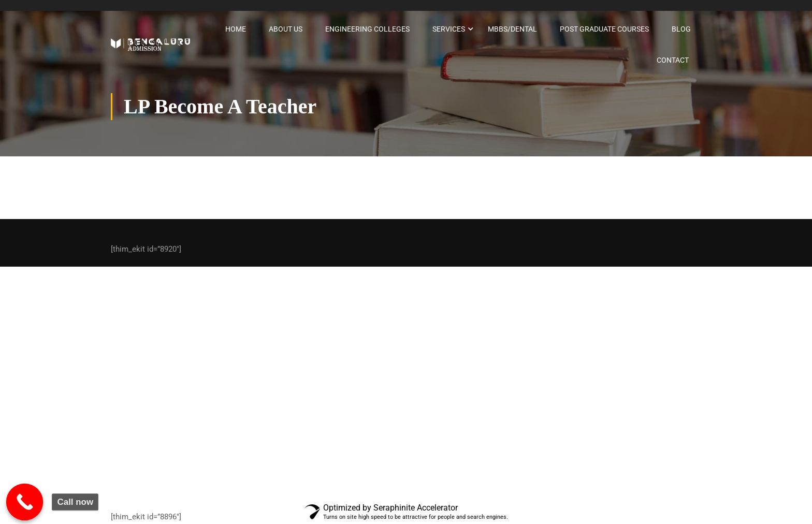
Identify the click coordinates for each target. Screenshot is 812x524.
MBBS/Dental (512, 29)
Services (449, 29)
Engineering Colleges (367, 29)
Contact (673, 60)
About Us (286, 29)
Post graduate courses (604, 29)
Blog (681, 29)
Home (236, 29)
